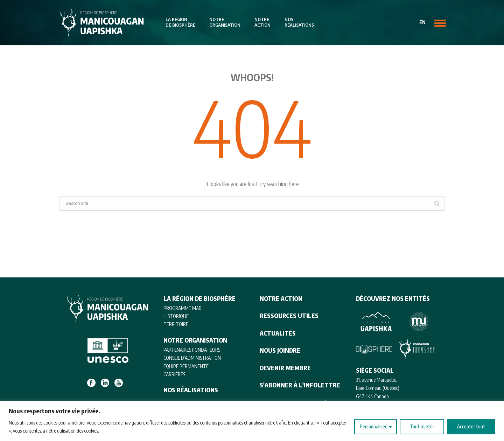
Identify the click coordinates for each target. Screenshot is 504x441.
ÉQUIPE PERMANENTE (186, 366)
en (422, 22)
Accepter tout (471, 426)
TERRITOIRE (176, 324)
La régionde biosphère (180, 22)
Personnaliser (373, 426)
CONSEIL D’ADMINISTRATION (192, 358)
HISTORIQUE (176, 316)
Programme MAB (182, 308)
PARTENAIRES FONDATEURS (192, 350)
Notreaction (262, 22)
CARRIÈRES (174, 374)
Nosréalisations (299, 22)
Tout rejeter (422, 426)
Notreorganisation (225, 22)
